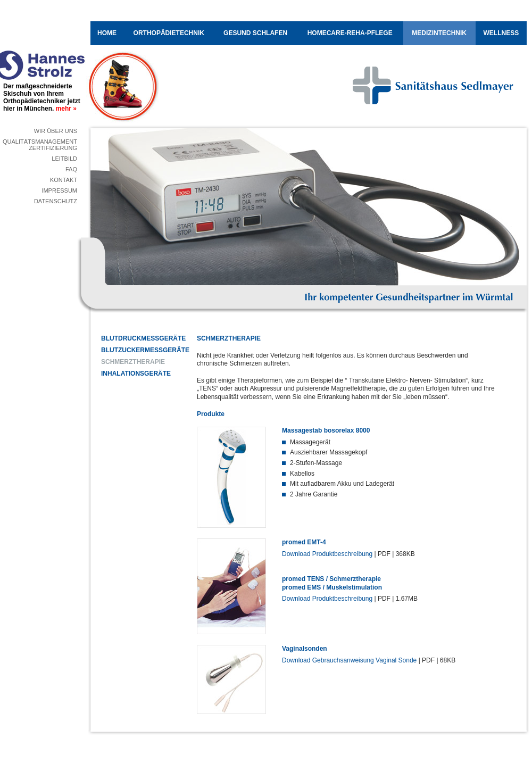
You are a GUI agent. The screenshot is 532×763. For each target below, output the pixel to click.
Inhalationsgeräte (136, 374)
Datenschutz (56, 201)
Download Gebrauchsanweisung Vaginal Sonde (349, 660)
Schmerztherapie (133, 362)
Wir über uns (56, 131)
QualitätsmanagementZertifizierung (40, 145)
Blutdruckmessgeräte (141, 338)
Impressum (59, 190)
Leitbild (64, 159)
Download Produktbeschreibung (327, 554)
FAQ (71, 169)
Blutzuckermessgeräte (141, 350)
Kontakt (64, 180)
